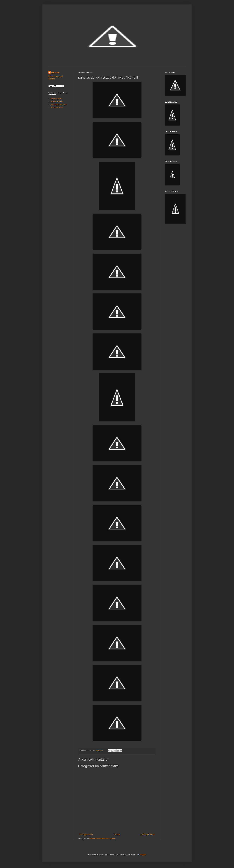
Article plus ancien (148, 835)
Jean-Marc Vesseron (59, 105)
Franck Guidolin (57, 102)
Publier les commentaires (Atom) (102, 839)
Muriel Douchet (57, 108)
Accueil (117, 835)
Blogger (143, 855)
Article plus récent (86, 835)
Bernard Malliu (56, 99)
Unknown (55, 72)
